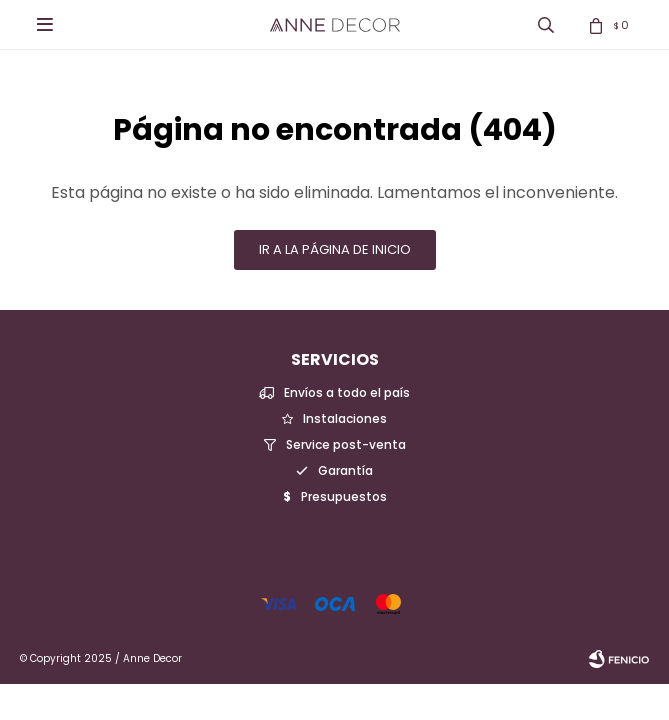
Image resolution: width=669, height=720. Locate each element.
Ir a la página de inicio (335, 249)
